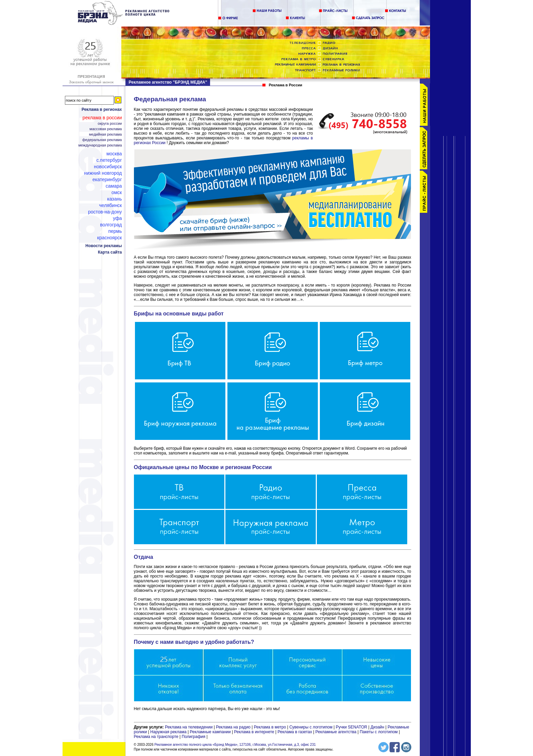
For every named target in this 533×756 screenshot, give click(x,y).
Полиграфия (194, 737)
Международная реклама (100, 145)
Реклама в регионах (102, 109)
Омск (117, 192)
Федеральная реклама (102, 140)
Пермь (115, 231)
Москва (114, 154)
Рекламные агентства (337, 732)
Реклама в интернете (254, 732)
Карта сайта (110, 252)
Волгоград (111, 225)
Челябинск (110, 205)
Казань (114, 199)
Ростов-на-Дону (105, 212)
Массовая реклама (106, 129)
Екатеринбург (107, 179)
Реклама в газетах (295, 732)
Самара (114, 186)
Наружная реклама (168, 732)
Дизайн (377, 727)
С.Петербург (109, 160)
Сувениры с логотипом (311, 727)
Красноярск (110, 238)
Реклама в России (102, 118)
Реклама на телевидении (189, 727)
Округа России (110, 124)
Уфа (117, 218)
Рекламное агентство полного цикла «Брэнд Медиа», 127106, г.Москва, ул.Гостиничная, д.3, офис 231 (235, 745)
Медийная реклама (106, 134)
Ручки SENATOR (351, 727)
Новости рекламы (104, 246)
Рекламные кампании (210, 732)
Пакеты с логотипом (379, 732)
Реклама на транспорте (156, 737)
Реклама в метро (270, 727)
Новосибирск (108, 167)
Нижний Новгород (103, 173)
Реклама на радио (233, 727)
